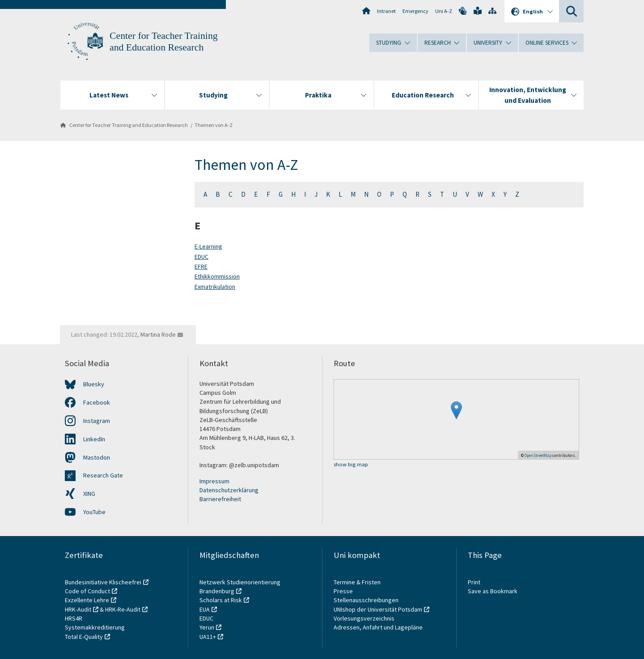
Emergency (415, 11)
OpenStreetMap (538, 455)
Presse (344, 591)
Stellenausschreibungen (366, 600)
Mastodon (97, 457)
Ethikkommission (217, 276)
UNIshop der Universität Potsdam (378, 609)
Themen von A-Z (214, 125)
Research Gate (103, 475)
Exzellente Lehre (87, 600)
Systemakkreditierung (95, 627)
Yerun (207, 627)
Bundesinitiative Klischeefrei (103, 582)
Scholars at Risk (221, 600)
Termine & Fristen (358, 582)
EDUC (201, 257)
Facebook (97, 402)
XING (89, 494)
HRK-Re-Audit (123, 609)
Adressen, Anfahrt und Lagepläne (378, 627)
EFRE (201, 266)
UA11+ (208, 637)
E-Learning (208, 246)
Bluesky (94, 384)
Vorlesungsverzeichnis (365, 618)
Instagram (97, 421)
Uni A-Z (444, 11)
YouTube (94, 512)
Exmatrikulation (215, 287)
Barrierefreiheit (220, 499)
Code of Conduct (87, 591)
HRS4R (74, 618)
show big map (351, 465)
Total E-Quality (84, 637)
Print (474, 582)
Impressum (214, 481)
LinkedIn (94, 439)
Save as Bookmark (493, 591)
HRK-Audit (78, 609)
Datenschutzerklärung (229, 490)
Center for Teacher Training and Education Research (129, 125)
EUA (205, 609)
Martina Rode (158, 334)
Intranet (386, 11)
